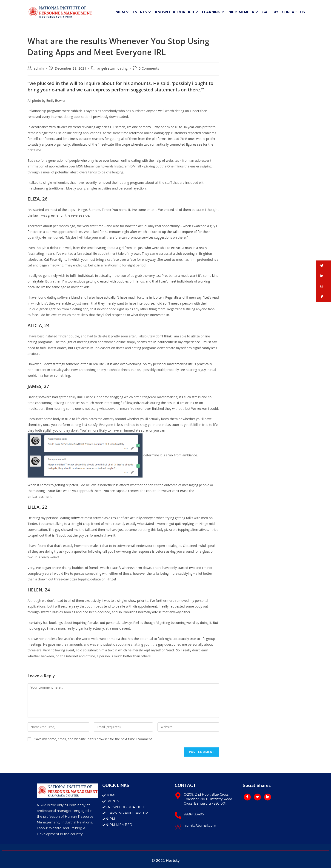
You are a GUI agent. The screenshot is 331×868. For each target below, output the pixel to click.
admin (39, 68)
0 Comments (149, 68)
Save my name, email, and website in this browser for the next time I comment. (94, 739)
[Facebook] (247, 797)
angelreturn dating (112, 68)
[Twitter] (257, 797)
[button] (324, 266)
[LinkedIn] (268, 797)
